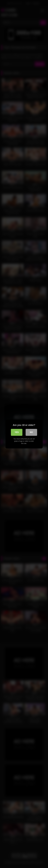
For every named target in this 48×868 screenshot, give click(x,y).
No (31, 432)
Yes (17, 432)
